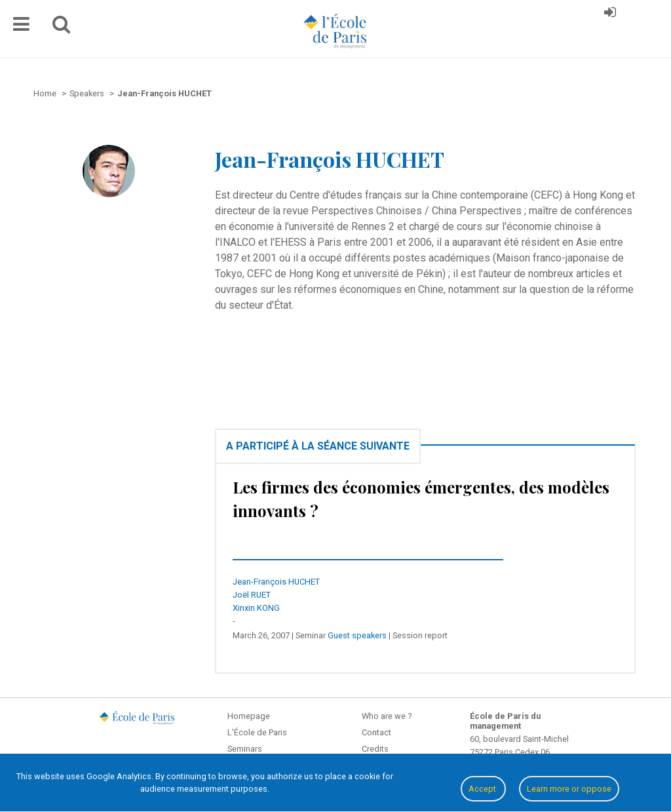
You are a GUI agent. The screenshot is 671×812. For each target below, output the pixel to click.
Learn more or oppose (569, 789)
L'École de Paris (257, 732)
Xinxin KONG (256, 608)
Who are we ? (387, 716)
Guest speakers (357, 635)
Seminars (245, 749)
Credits (375, 749)
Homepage (249, 716)
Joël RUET (252, 595)
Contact (376, 732)
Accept (483, 789)
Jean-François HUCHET (276, 582)
